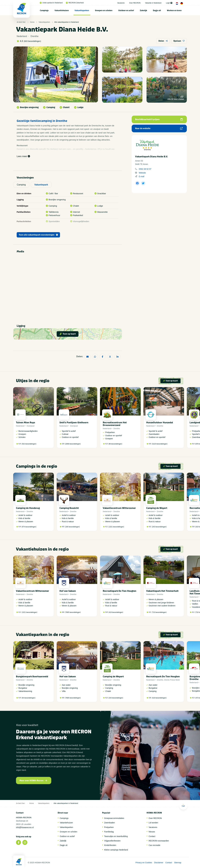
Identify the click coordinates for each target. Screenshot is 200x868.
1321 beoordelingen (116, 527)
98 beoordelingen (115, 444)
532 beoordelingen (29, 444)
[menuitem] (44, 10)
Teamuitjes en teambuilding (116, 836)
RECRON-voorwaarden (159, 841)
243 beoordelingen (159, 527)
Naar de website (159, 128)
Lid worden (153, 823)
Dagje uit (157, 11)
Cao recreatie (154, 845)
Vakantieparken (82, 11)
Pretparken (109, 827)
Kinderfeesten (110, 845)
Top (183, 805)
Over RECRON (135, 3)
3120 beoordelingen (160, 444)
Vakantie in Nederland (153, 3)
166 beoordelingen (72, 527)
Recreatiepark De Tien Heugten (120, 591)
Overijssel (30, 426)
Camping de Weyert (157, 508)
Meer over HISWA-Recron (33, 781)
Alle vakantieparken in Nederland (67, 22)
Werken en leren (174, 11)
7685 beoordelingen (73, 612)
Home (32, 22)
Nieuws (152, 832)
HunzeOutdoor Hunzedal (160, 423)
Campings (44, 11)
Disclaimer (159, 863)
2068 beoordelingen (73, 444)
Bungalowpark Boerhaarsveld (32, 677)
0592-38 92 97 (145, 169)
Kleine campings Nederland (116, 850)
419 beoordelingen (116, 612)
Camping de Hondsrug (28, 508)
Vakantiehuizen (62, 11)
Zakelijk (143, 11)
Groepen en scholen (104, 11)
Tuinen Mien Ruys (25, 423)
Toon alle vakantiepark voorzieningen (38, 235)
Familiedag (109, 832)
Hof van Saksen (68, 591)
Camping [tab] (21, 185)
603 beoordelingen (32, 41)
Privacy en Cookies (144, 863)
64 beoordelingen (29, 698)
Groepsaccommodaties (114, 818)
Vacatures (121, 3)
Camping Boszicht (69, 508)
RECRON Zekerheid (75, 3)
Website (142, 173)
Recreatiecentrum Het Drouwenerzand (115, 424)
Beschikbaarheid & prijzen (159, 119)
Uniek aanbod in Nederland (51, 3)
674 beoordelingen (29, 527)
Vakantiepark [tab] (41, 185)
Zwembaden (110, 823)
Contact (152, 836)
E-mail (142, 176)
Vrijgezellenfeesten (112, 841)
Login (169, 3)
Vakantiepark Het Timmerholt (162, 591)
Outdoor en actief (126, 11)
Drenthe (117, 429)
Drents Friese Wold (172, 680)
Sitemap (178, 863)
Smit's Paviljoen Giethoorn (74, 423)
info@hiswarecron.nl (25, 827)
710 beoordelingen (159, 612)
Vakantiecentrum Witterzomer (119, 508)
